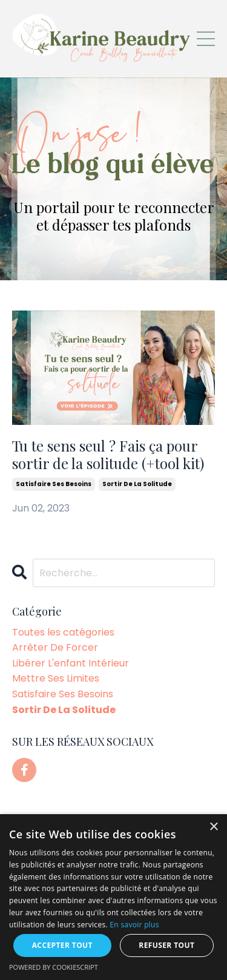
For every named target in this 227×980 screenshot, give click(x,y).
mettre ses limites (56, 678)
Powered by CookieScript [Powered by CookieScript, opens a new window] (54, 967)
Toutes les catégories (63, 632)
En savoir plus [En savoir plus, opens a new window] (134, 925)
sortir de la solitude (137, 484)
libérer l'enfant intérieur (71, 663)
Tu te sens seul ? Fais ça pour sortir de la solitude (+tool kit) (108, 455)
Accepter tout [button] (62, 945)
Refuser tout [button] (166, 945)
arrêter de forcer (55, 647)
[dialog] (113, 897)
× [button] (213, 827)
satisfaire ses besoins (54, 484)
